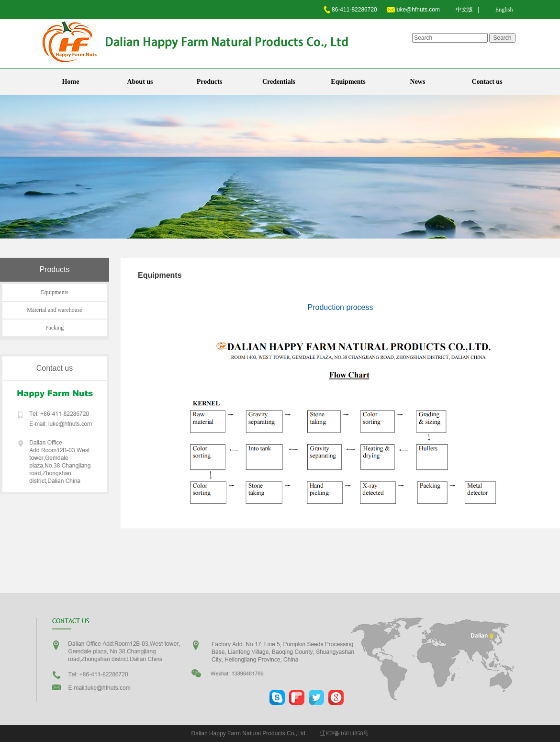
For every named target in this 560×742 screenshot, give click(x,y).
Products (209, 82)
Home (71, 82)
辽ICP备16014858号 (344, 733)
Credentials (279, 82)
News (418, 82)
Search (502, 38)
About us (140, 82)
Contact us (487, 82)
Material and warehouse (54, 310)
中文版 (464, 10)
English (504, 10)
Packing (55, 328)
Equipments (348, 82)
